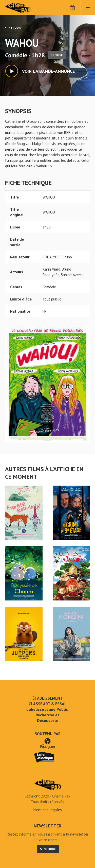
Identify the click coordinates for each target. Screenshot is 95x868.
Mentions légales (48, 810)
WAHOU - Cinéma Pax (48, 785)
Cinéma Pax (26, 8)
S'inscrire (48, 849)
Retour (13, 27)
